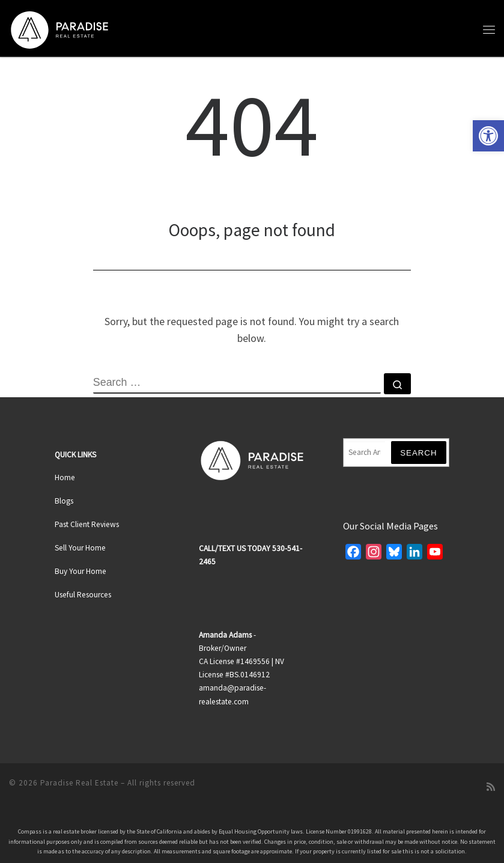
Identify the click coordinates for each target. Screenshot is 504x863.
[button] (488, 136)
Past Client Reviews (87, 524)
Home (65, 477)
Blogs (64, 501)
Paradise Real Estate (79, 783)
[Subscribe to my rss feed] (491, 787)
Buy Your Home (80, 571)
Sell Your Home (80, 548)
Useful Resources (83, 595)
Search (419, 453)
